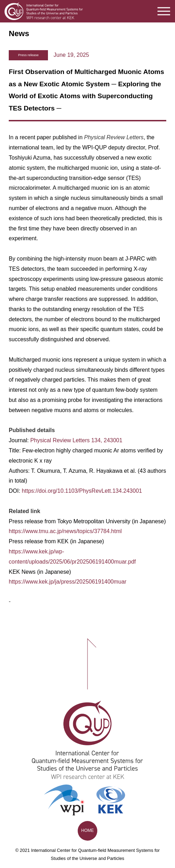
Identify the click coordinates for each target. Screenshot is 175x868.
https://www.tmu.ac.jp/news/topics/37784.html (65, 531)
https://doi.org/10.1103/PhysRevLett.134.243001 (82, 491)
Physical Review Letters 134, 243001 (76, 440)
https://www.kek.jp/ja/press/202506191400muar (68, 582)
